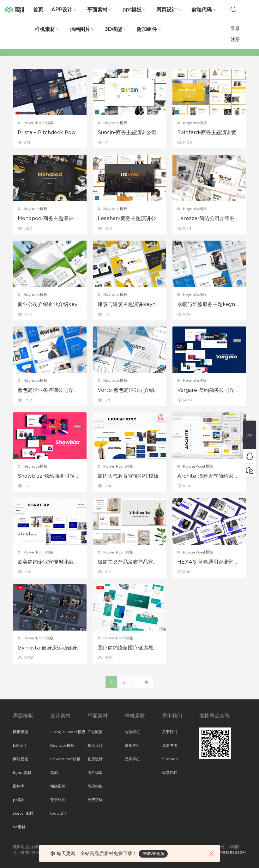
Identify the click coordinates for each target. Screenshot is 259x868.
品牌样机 (132, 759)
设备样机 (132, 745)
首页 (38, 10)
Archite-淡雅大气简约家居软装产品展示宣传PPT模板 (208, 476)
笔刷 (54, 773)
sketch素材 (23, 813)
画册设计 (95, 759)
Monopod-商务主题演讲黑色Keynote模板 (48, 219)
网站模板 (21, 759)
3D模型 (113, 29)
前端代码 (202, 10)
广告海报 (95, 732)
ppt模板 (132, 10)
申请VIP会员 (153, 854)
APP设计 (62, 10)
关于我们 (170, 732)
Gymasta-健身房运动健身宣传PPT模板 (47, 648)
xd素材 (19, 827)
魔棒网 (21, 9)
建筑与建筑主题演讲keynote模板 (129, 305)
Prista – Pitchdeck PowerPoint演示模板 (49, 133)
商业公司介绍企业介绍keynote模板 (49, 305)
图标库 (19, 786)
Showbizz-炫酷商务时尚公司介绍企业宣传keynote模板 (49, 476)
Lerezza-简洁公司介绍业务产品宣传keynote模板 (208, 219)
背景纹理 (58, 800)
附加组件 (147, 29)
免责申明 (170, 745)
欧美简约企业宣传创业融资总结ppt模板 (48, 562)
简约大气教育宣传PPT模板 (128, 476)
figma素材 (22, 773)
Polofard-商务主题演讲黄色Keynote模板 (207, 133)
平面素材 (97, 10)
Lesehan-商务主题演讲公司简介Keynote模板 (129, 219)
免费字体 (95, 800)
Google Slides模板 (68, 732)
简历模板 (95, 786)
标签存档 (170, 773)
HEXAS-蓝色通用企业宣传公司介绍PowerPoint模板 (208, 562)
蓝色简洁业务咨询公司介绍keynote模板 (50, 391)
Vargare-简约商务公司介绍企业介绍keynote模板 (208, 391)
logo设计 (59, 813)
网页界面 (21, 732)
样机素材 (45, 29)
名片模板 (95, 773)
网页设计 (166, 10)
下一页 (143, 682)
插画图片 (80, 29)
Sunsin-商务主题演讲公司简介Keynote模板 (129, 133)
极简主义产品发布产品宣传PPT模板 (128, 562)
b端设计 (20, 745)
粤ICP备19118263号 (229, 853)
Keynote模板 (115, 123)
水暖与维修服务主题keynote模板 (209, 305)
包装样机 (132, 732)
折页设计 (95, 745)
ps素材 (19, 800)
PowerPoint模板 (39, 123)
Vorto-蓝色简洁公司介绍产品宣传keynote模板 (128, 391)
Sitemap (170, 759)
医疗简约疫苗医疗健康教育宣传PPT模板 (128, 648)
